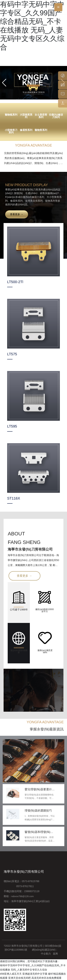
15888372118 (32, 891)
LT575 (12, 354)
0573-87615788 (31, 881)
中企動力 (46, 954)
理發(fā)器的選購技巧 (38, 811)
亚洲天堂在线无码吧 (19, 978)
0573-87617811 (19, 886)
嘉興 (55, 954)
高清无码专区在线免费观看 (46, 978)
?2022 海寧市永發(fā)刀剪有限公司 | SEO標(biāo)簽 (33, 946)
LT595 (12, 426)
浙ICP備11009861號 (16, 950)
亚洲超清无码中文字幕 (35, 974)
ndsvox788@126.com (23, 896)
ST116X (14, 498)
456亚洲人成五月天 (11, 974)
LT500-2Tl (15, 282)
